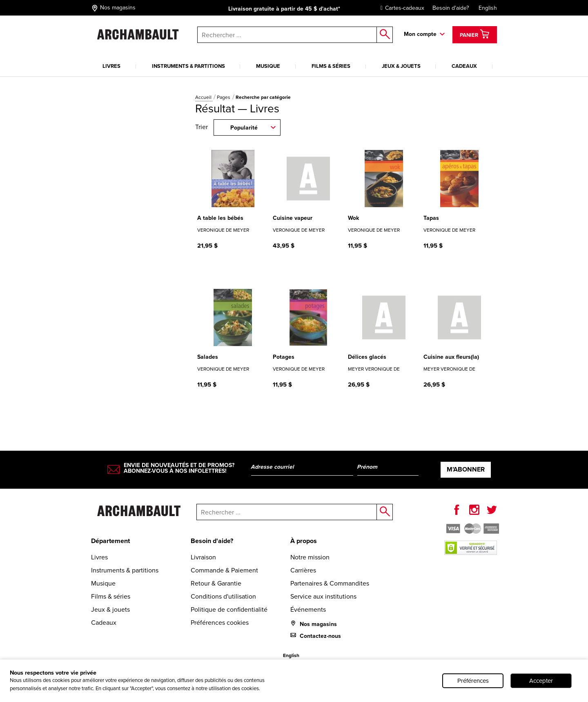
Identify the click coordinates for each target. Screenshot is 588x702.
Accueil (204, 97)
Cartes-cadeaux (400, 8)
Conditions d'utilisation (223, 596)
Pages (224, 97)
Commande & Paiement (224, 570)
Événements (308, 609)
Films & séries (331, 66)
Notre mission (310, 557)
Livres (111, 66)
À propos (304, 541)
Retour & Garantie (216, 583)
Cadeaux (464, 66)
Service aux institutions (323, 596)
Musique (268, 66)
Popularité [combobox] (244, 128)
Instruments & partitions (188, 66)
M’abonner (466, 469)
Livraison (203, 557)
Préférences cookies (220, 623)
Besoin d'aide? (451, 8)
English (488, 8)
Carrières (303, 570)
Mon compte (420, 34)
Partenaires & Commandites (330, 583)
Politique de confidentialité (229, 609)
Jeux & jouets (401, 66)
